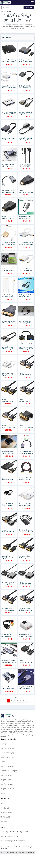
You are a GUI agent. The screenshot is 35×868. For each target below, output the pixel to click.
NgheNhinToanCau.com (14, 852)
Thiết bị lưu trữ (5, 817)
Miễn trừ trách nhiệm (7, 757)
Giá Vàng (28, 847)
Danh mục (4, 762)
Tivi (2, 804)
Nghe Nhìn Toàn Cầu (28, 852)
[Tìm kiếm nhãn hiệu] (13, 7)
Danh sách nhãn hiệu (7, 766)
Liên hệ (3, 793)
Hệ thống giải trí (6, 808)
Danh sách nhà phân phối (9, 771)
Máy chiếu (4, 821)
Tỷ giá (12, 847)
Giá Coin (5, 849)
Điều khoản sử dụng (7, 753)
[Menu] (32, 2)
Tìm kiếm (29, 7)
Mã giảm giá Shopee (7, 789)
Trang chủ (3, 11)
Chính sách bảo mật (7, 748)
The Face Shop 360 (19, 847)
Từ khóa (9, 11)
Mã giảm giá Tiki (6, 780)
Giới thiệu (4, 744)
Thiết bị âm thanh (6, 812)
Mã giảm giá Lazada (7, 784)
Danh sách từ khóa (7, 775)
